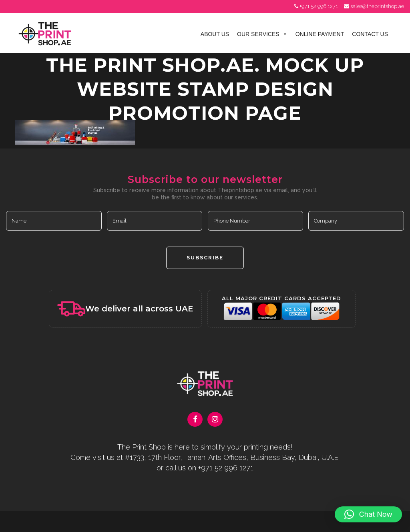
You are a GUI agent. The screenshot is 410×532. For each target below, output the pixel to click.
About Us (215, 34)
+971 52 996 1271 (319, 6)
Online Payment (320, 34)
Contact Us (370, 34)
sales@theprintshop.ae (377, 6)
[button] (368, 514)
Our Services (262, 34)
